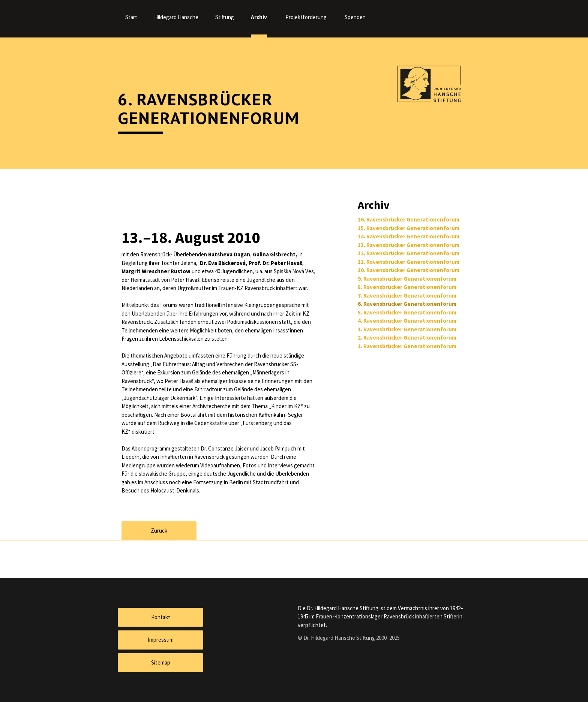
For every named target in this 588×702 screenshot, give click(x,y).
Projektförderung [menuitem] (306, 17)
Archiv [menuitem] (259, 17)
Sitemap (161, 662)
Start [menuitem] (131, 17)
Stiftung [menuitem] (225, 17)
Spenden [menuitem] (355, 17)
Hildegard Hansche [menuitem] (176, 17)
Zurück (159, 531)
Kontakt (161, 617)
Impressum (161, 640)
